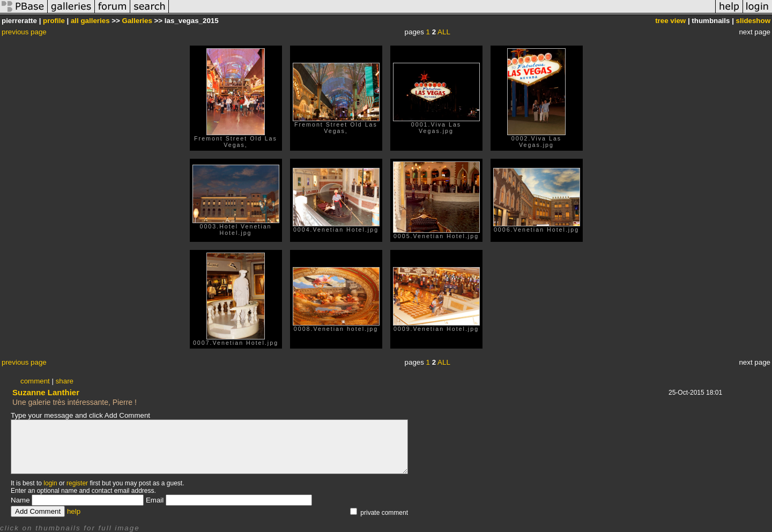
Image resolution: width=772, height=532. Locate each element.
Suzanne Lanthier (46, 392)
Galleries (137, 21)
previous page (24, 32)
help (74, 511)
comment (35, 381)
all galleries (90, 21)
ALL (444, 32)
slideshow (753, 21)
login (50, 483)
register (77, 483)
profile (54, 21)
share (65, 381)
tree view (670, 21)
